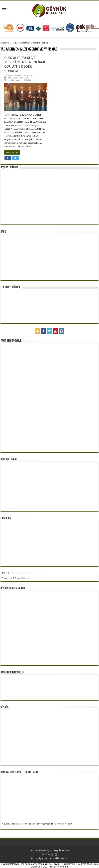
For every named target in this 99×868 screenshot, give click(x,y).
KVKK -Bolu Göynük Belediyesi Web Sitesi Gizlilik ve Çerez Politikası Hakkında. (64, 865)
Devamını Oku (12, 152)
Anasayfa (5, 43)
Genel (9, 78)
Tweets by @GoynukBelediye (16, 578)
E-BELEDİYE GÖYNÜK (10, 287)
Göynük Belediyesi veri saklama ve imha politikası (26, 864)
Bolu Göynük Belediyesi (41, 850)
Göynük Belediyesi (14, 76)
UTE (67, 850)
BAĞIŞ (3, 232)
